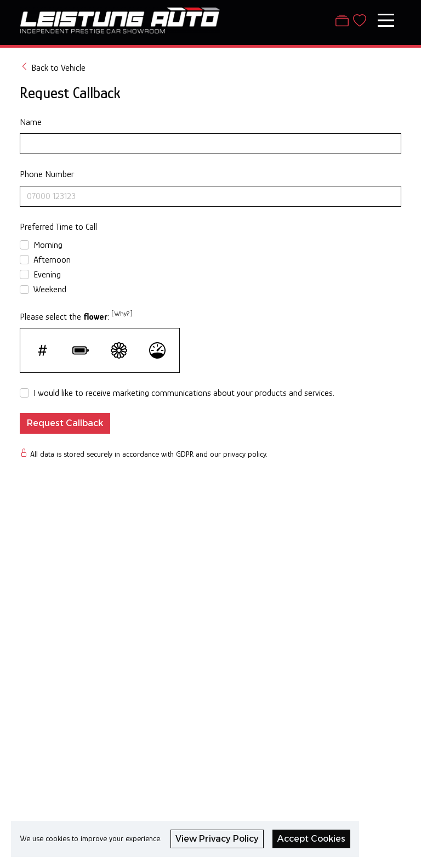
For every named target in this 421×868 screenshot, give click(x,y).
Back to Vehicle (53, 67)
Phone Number (47, 174)
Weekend (50, 289)
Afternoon (52, 260)
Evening (47, 274)
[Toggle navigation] (386, 20)
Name (31, 122)
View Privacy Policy (217, 839)
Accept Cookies (311, 839)
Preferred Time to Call (58, 227)
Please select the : (76, 316)
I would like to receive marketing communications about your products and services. (184, 393)
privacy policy (244, 454)
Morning (48, 245)
